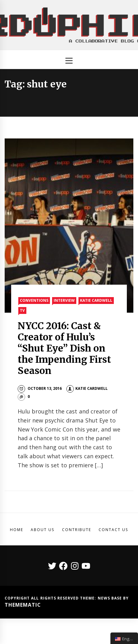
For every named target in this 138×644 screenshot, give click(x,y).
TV (22, 310)
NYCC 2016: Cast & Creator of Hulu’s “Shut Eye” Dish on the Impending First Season (65, 348)
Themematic (23, 605)
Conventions (34, 300)
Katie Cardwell (96, 300)
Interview (64, 300)
